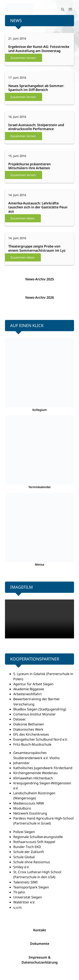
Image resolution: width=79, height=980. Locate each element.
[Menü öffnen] (70, 9)
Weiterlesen (24, 49)
